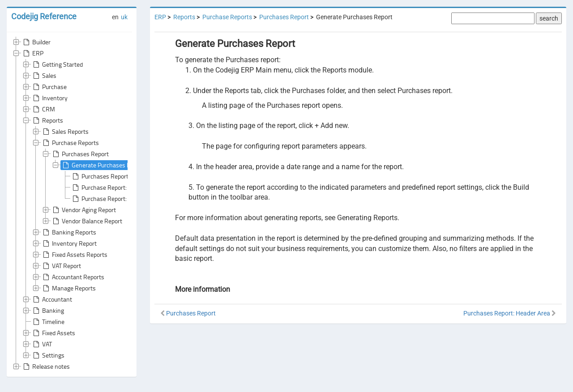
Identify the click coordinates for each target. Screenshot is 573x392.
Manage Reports (68, 288)
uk (124, 17)
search (549, 18)
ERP (32, 53)
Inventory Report (69, 243)
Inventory (49, 98)
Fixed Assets (53, 333)
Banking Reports (69, 232)
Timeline (48, 322)
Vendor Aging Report (83, 210)
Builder (36, 42)
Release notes (46, 366)
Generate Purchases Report (103, 165)
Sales (44, 76)
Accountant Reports (73, 277)
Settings (48, 355)
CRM (43, 109)
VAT (42, 344)
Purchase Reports (70, 143)
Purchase (49, 87)
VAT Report (61, 266)
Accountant (52, 299)
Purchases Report (80, 154)
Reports (47, 120)
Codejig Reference (44, 16)
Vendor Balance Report (87, 221)
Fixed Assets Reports (74, 255)
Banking (48, 311)
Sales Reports (65, 132)
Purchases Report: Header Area (117, 176)
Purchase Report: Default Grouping (122, 187)
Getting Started (57, 64)
